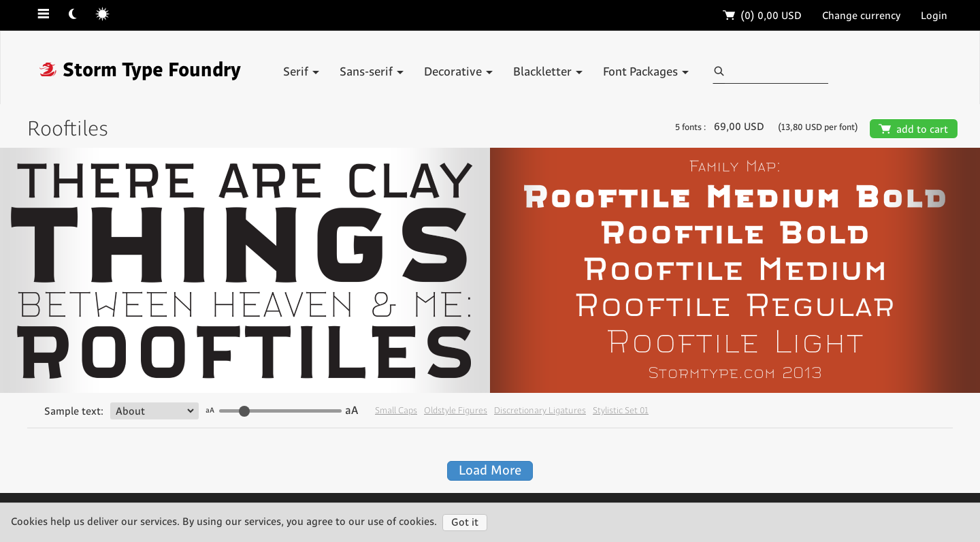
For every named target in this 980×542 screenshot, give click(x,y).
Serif (301, 72)
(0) (763, 16)
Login (934, 16)
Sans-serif (372, 72)
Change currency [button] (861, 16)
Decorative (458, 72)
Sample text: (74, 412)
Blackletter (548, 72)
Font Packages (646, 72)
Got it (465, 523)
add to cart (914, 130)
